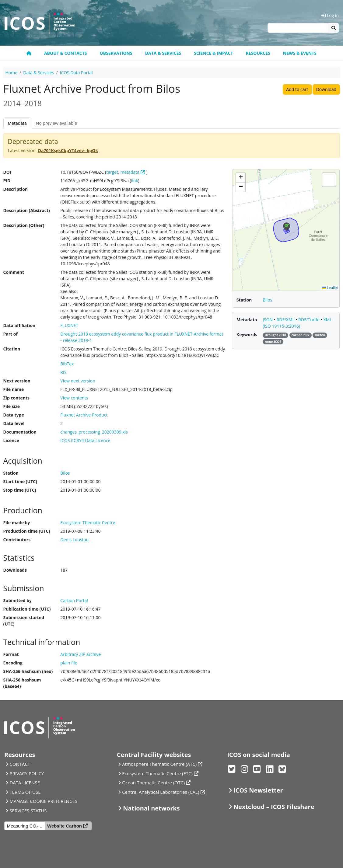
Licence (11, 440)
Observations (116, 53)
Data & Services (163, 53)
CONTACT (20, 764)
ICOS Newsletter (258, 790)
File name (14, 389)
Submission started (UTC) (24, 621)
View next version (78, 381)
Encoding (13, 663)
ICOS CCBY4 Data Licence (85, 440)
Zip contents (17, 398)
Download (326, 89)
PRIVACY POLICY (27, 773)
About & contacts (66, 53)
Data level (14, 423)
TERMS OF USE (25, 792)
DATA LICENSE (25, 783)
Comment (14, 272)
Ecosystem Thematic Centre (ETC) (157, 773)
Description (16, 189)
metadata (130, 172)
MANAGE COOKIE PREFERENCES (43, 801)
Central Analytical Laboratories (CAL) (161, 792)
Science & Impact (213, 53)
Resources (258, 53)
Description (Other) (24, 225)
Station (11, 473)
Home (12, 73)
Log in (330, 15)
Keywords (247, 335)
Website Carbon (65, 826)
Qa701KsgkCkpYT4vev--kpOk (68, 150)
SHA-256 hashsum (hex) (28, 671)
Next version (17, 381)
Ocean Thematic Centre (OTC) (153, 783)
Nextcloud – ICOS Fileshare (274, 807)
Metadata (17, 123)
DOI (7, 172)
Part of (10, 334)
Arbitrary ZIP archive (80, 654)
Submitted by (18, 600)
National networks (151, 808)
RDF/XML (286, 320)
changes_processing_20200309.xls (94, 432)
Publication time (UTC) (27, 609)
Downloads (15, 570)
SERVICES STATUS (28, 810)
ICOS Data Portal (76, 73)
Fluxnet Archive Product (84, 415)
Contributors (17, 540)
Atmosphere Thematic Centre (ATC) (159, 764)
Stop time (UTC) (20, 490)
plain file (69, 663)
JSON (268, 320)
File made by (17, 523)
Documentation (20, 432)
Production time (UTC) (27, 531)
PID (7, 181)
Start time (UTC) (20, 481)
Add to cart (297, 89)
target (112, 172)
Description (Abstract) (27, 210)
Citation (12, 349)
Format (11, 654)
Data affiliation (19, 325)
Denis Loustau (74, 540)
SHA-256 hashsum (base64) (22, 683)
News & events (300, 53)
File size (12, 406)
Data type (14, 415)
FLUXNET (69, 325)
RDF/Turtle (309, 320)
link (135, 181)
